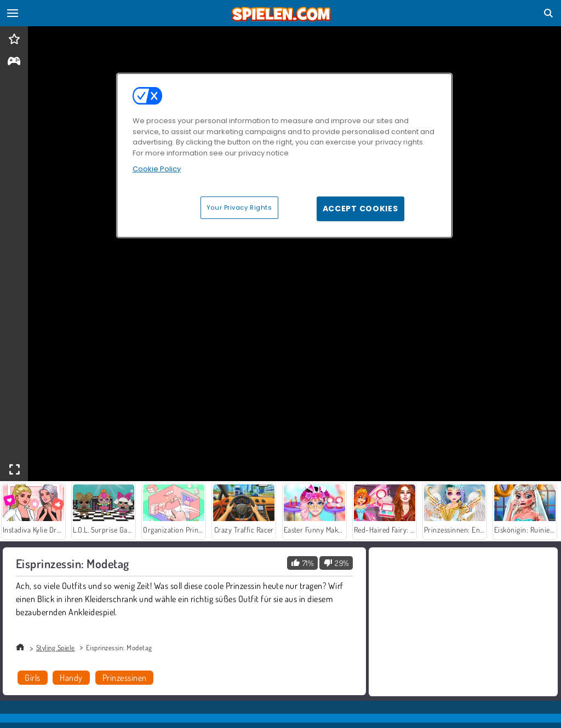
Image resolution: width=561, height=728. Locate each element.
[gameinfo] (14, 62)
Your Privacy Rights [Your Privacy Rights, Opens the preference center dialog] (239, 207)
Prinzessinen (125, 678)
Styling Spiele (56, 648)
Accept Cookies (360, 209)
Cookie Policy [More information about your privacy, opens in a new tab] (157, 169)
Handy (71, 678)
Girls (32, 678)
